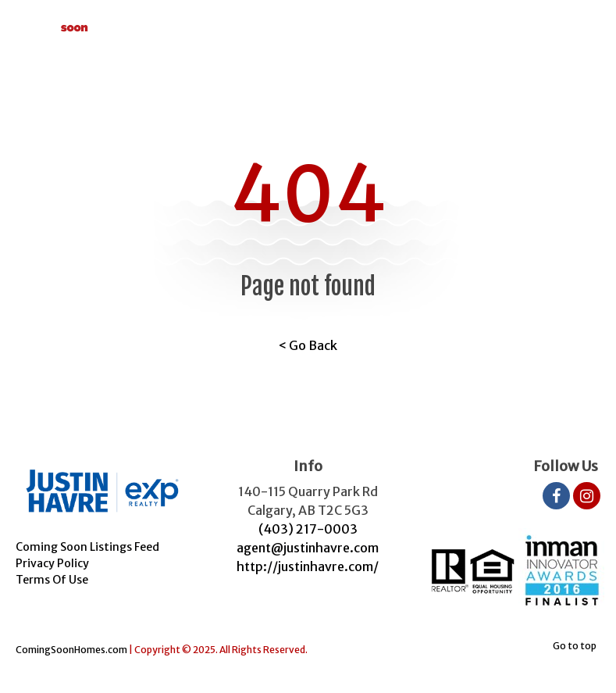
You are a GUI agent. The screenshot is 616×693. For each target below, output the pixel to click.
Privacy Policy (52, 563)
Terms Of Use (52, 580)
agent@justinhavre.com (308, 548)
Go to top (575, 646)
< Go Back (308, 345)
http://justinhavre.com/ (308, 566)
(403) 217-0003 (308, 529)
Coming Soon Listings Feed (87, 547)
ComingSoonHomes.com (71, 650)
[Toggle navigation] (582, 23)
